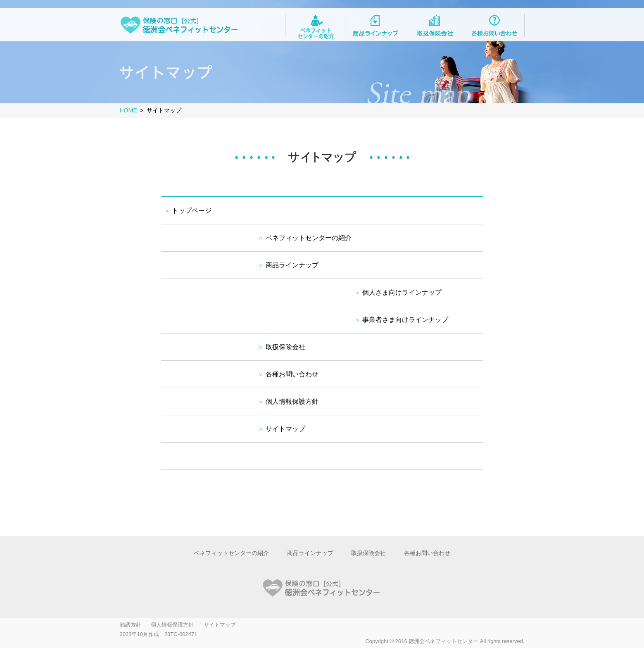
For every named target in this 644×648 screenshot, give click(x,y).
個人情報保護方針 (292, 401)
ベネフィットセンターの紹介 (309, 238)
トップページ (192, 211)
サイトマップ (285, 429)
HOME (128, 110)
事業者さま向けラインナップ (405, 320)
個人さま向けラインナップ (402, 292)
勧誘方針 (131, 625)
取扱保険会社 (285, 347)
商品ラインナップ (292, 265)
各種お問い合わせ (292, 374)
